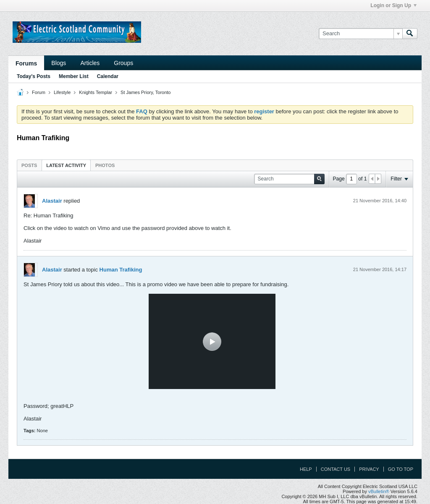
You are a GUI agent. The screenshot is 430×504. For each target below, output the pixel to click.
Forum (39, 92)
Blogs (59, 63)
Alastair (52, 201)
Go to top (401, 469)
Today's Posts (34, 76)
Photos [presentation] (105, 165)
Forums (26, 63)
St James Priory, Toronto (146, 92)
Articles (90, 63)
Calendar (108, 76)
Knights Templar (96, 92)
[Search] (361, 34)
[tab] (29, 165)
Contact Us (336, 469)
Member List (74, 76)
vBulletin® (379, 491)
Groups (123, 63)
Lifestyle (62, 92)
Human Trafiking (121, 270)
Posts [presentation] (29, 165)
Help (306, 469)
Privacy (369, 469)
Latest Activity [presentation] (66, 165)
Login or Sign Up (393, 5)
